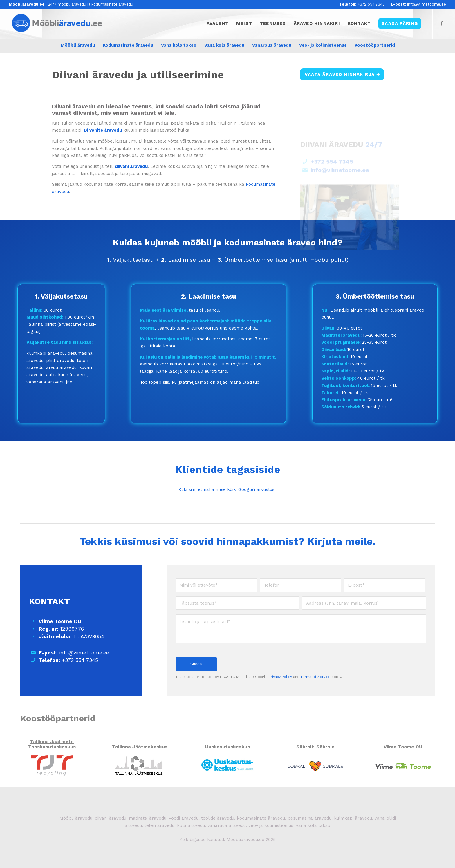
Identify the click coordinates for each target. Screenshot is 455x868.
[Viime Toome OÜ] (403, 765)
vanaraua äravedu (227, 825)
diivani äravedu (111, 818)
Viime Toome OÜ (403, 747)
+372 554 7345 (362, 4)
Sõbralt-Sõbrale (315, 747)
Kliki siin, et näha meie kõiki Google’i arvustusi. (228, 489)
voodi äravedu (184, 818)
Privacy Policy (280, 677)
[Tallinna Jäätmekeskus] (140, 765)
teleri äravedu (159, 825)
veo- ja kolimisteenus (271, 825)
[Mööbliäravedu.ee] (59, 24)
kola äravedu (191, 825)
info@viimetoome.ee (418, 4)
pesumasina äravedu (309, 818)
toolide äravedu (217, 818)
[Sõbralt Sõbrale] (315, 765)
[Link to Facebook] (442, 23)
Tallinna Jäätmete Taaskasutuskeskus (52, 744)
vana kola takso (313, 825)
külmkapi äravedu (353, 818)
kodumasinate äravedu (261, 818)
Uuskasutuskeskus (227, 747)
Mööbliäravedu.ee (245, 840)
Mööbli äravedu (76, 818)
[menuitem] (362, 4)
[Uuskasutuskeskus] (228, 765)
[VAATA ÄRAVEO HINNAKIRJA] (342, 74)
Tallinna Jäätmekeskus (140, 747)
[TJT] (52, 765)
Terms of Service (316, 677)
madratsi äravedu (148, 818)
